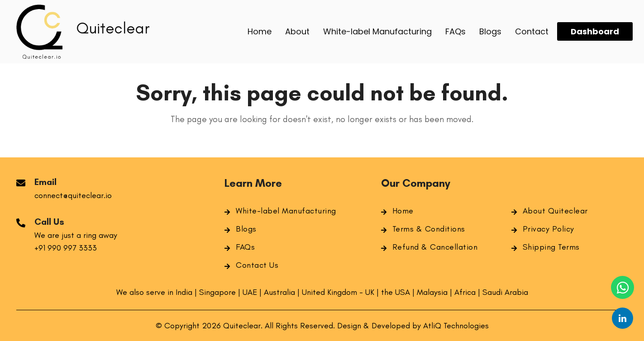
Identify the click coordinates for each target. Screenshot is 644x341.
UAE (250, 292)
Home (403, 211)
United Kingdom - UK (338, 292)
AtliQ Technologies (456, 326)
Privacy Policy (549, 229)
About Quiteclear (555, 211)
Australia (279, 292)
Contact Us (257, 265)
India (185, 292)
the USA (397, 292)
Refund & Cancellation (435, 247)
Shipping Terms (551, 247)
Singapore (217, 292)
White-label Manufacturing (286, 211)
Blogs (246, 229)
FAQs (245, 247)
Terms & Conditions (429, 229)
